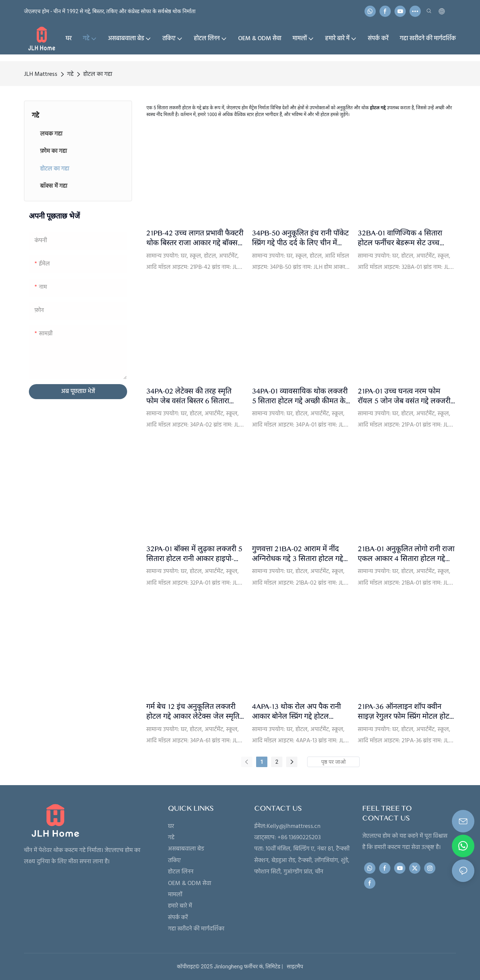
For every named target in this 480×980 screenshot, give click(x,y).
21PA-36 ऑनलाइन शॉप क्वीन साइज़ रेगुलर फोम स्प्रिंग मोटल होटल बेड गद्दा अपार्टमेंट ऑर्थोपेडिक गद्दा (406, 712)
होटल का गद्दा (98, 74)
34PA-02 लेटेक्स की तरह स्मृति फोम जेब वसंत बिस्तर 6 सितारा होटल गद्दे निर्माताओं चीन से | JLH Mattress (191, 396)
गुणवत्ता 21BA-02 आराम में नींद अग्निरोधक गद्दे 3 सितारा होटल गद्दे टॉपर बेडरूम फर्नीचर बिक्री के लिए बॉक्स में (298, 554)
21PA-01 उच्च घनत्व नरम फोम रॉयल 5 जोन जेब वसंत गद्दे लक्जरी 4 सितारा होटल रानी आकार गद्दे (404, 396)
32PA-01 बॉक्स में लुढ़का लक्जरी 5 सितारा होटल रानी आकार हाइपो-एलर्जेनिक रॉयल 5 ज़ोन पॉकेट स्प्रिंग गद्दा (194, 554)
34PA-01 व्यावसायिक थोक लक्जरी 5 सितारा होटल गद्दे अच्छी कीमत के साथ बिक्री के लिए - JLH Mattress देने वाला (300, 396)
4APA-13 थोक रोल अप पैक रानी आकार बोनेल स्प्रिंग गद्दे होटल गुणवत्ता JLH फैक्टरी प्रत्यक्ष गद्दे (296, 712)
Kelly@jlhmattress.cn (294, 826)
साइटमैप (294, 966)
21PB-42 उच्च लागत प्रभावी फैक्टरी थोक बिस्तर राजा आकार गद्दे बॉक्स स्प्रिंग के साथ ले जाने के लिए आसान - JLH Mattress (195, 238)
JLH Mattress (41, 74)
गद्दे (70, 74)
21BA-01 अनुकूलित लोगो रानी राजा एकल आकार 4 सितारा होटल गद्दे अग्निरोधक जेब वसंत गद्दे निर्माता (406, 554)
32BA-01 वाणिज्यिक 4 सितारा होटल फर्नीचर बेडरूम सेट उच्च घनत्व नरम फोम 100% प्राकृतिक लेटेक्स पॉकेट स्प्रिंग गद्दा (401, 238)
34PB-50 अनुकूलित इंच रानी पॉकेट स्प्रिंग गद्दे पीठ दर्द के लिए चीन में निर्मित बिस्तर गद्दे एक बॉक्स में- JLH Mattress (300, 238)
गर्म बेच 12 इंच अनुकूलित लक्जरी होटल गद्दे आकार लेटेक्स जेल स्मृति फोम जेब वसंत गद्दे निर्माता (193, 712)
